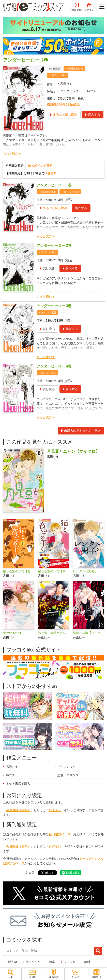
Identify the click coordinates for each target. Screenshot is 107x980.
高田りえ (66, 84)
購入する (81, 208)
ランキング (33, 962)
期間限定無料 (75, 69)
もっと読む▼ (12, 154)
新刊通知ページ (59, 834)
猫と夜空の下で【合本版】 (19, 571)
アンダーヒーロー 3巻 (54, 306)
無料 (87, 962)
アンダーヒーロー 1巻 (54, 185)
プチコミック (69, 91)
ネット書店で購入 (18, 784)
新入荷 (12, 962)
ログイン (89, 7)
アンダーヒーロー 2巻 (54, 246)
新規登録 (77, 7)
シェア (30, 873)
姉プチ (91, 91)
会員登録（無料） (18, 810)
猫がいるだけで (14, 633)
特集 (52, 962)
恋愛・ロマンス (68, 775)
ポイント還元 (59, 75)
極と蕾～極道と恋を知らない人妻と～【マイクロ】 (54, 633)
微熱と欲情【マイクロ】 (88, 633)
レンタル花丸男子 (85, 571)
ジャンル (70, 962)
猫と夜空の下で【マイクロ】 (54, 571)
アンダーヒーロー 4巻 (54, 366)
